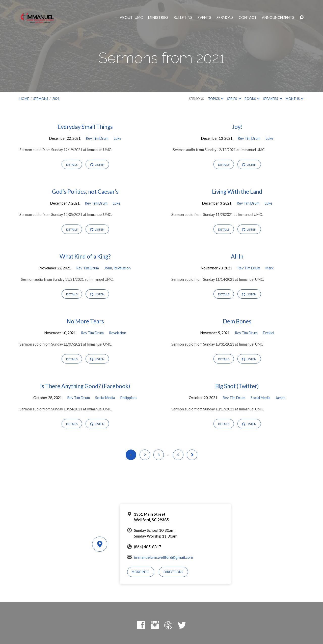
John (108, 268)
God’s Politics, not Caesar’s (85, 192)
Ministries (158, 18)
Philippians (129, 398)
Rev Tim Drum (97, 138)
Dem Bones (237, 321)
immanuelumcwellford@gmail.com (164, 557)
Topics (216, 99)
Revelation (122, 268)
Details (72, 165)
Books (252, 99)
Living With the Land (237, 192)
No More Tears (85, 321)
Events (204, 18)
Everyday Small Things (85, 127)
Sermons (225, 18)
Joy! (237, 127)
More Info (141, 572)
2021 (56, 99)
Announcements (278, 18)
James (280, 398)
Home (24, 99)
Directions (173, 572)
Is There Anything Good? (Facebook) (85, 386)
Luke (118, 138)
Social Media (105, 398)
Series (234, 99)
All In (237, 256)
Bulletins (183, 18)
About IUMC (131, 18)
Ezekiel (268, 333)
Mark (270, 268)
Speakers (273, 99)
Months (295, 99)
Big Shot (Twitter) (237, 386)
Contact (248, 18)
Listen (97, 165)
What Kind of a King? (85, 256)
